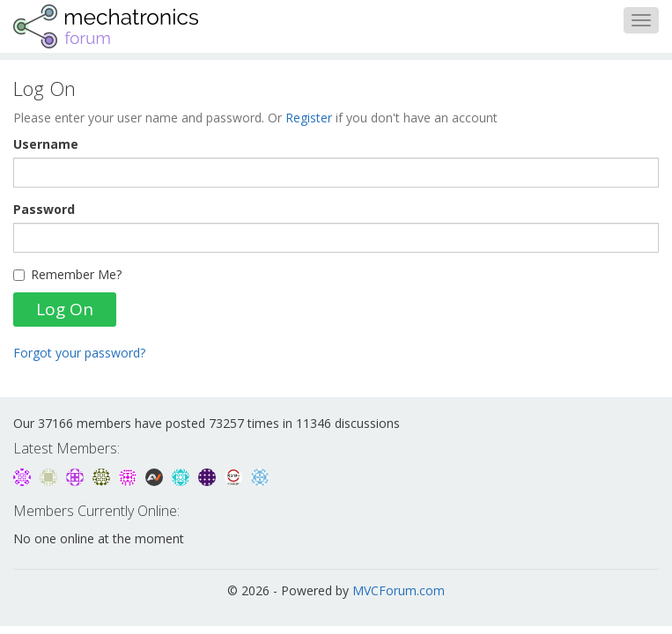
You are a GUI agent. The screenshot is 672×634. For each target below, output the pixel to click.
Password (44, 209)
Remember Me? (67, 274)
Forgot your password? (79, 353)
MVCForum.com (399, 590)
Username (46, 144)
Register (309, 118)
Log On (65, 309)
